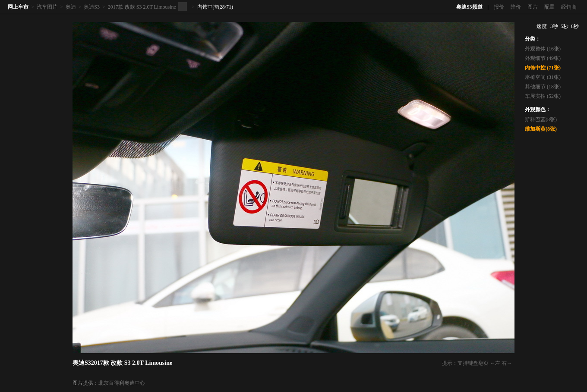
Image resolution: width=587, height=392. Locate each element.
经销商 (569, 7)
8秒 (575, 26)
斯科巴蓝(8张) (541, 119)
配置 (549, 7)
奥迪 (71, 7)
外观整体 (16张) (543, 49)
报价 (499, 7)
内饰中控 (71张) (543, 68)
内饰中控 (208, 7)
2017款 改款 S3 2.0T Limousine (142, 7)
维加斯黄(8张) (541, 129)
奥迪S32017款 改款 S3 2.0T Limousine (122, 363)
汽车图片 (47, 7)
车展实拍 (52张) (543, 96)
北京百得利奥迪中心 (122, 383)
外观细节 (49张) (543, 58)
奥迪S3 (92, 7)
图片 (533, 7)
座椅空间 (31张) (543, 77)
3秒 (554, 26)
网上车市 (18, 7)
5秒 (565, 26)
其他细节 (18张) (543, 87)
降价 (516, 7)
